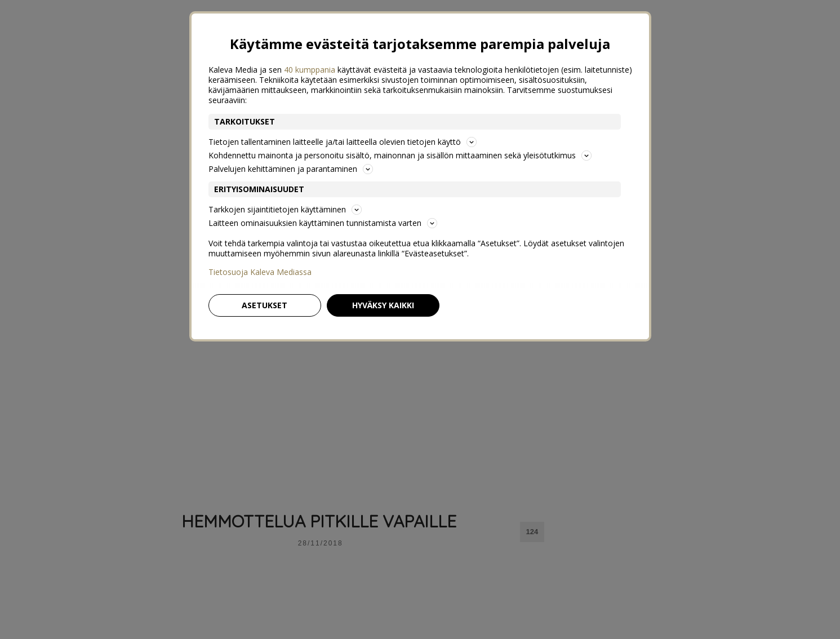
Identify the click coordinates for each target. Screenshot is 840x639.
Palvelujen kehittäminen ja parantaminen (291, 169)
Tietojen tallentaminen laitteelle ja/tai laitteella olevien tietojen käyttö (343, 142)
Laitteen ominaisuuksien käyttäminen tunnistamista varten (323, 223)
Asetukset (265, 305)
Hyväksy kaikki (383, 305)
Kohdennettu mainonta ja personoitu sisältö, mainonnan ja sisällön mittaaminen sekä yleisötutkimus (400, 155)
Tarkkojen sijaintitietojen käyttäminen (285, 209)
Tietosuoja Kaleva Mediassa (260, 272)
